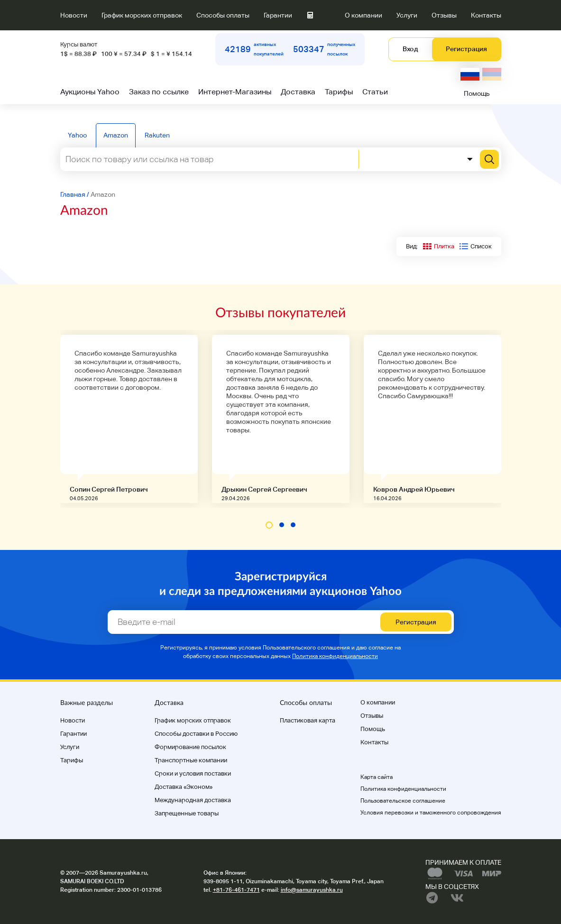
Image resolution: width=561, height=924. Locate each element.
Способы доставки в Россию (196, 734)
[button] (269, 525)
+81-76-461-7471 (236, 890)
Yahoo (77, 135)
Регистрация (466, 49)
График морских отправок (142, 15)
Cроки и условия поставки (193, 773)
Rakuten (157, 135)
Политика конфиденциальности (335, 656)
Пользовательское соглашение (403, 801)
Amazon (116, 135)
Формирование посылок (190, 747)
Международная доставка (193, 800)
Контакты (486, 15)
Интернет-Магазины (235, 92)
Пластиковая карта (308, 720)
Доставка (298, 92)
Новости (74, 15)
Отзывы (444, 15)
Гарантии (278, 15)
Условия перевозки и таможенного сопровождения (431, 813)
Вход (410, 49)
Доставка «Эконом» (184, 787)
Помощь (477, 93)
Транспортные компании (191, 760)
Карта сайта (377, 777)
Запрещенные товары (187, 813)
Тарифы (339, 92)
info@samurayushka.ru (312, 890)
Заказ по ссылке (159, 92)
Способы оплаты (223, 15)
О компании (363, 15)
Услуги (407, 15)
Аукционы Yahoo (90, 92)
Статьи (375, 92)
